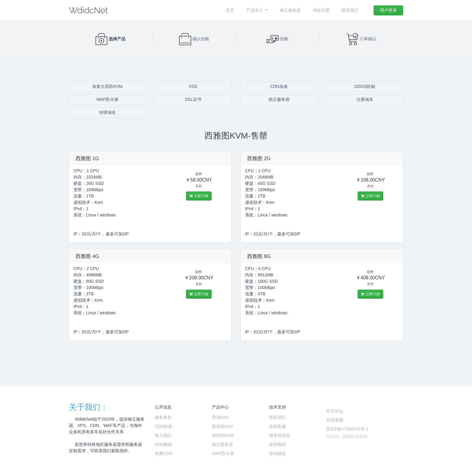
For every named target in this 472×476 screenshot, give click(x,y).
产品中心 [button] (255, 10)
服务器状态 (280, 435)
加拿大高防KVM (107, 86)
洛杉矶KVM (223, 435)
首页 (230, 10)
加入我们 (163, 435)
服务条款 (163, 417)
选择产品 (110, 39)
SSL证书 (193, 99)
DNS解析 (163, 444)
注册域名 (365, 99)
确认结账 (194, 39)
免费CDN (163, 453)
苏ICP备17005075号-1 (347, 429)
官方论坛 (335, 411)
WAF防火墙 (107, 99)
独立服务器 (290, 10)
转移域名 (107, 112)
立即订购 (199, 196)
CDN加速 (279, 86)
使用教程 (278, 444)
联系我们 (350, 10)
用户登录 (388, 10)
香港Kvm (220, 417)
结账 (278, 39)
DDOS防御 (365, 86)
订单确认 (361, 39)
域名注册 (321, 10)
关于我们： (88, 407)
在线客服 (278, 426)
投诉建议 (278, 453)
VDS (193, 86)
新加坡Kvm (222, 426)
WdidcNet (88, 10)
